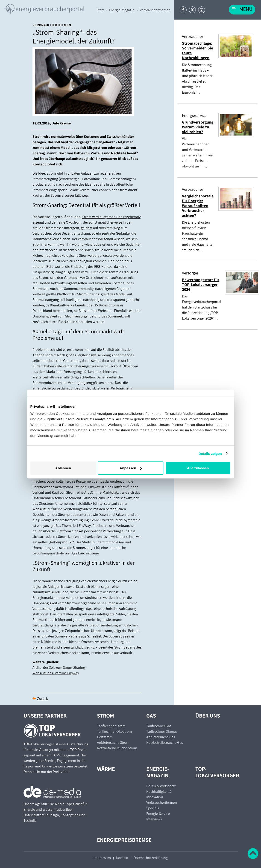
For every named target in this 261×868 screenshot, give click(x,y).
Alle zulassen (198, 468)
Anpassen (131, 468)
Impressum (102, 858)
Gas (151, 716)
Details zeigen (210, 453)
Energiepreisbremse (124, 840)
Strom (106, 716)
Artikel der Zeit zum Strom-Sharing (59, 668)
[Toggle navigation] (242, 10)
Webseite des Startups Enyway (56, 673)
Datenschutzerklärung (151, 858)
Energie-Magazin (122, 10)
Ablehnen (63, 468)
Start (100, 10)
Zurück (43, 699)
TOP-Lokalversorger (217, 772)
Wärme (106, 769)
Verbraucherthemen (155, 10)
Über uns (208, 716)
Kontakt (122, 858)
